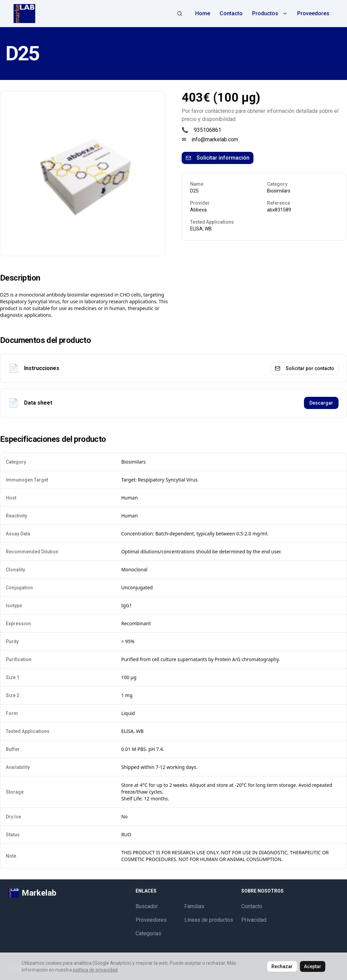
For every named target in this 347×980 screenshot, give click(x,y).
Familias (194, 906)
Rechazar (282, 966)
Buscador (147, 906)
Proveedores (313, 13)
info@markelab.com (215, 139)
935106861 (208, 130)
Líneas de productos (209, 920)
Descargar (321, 403)
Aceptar (313, 966)
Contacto (231, 13)
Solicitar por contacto (304, 368)
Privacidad (254, 920)
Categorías (148, 933)
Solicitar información (218, 158)
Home (203, 13)
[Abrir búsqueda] (180, 14)
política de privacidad (95, 970)
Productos (270, 13)
